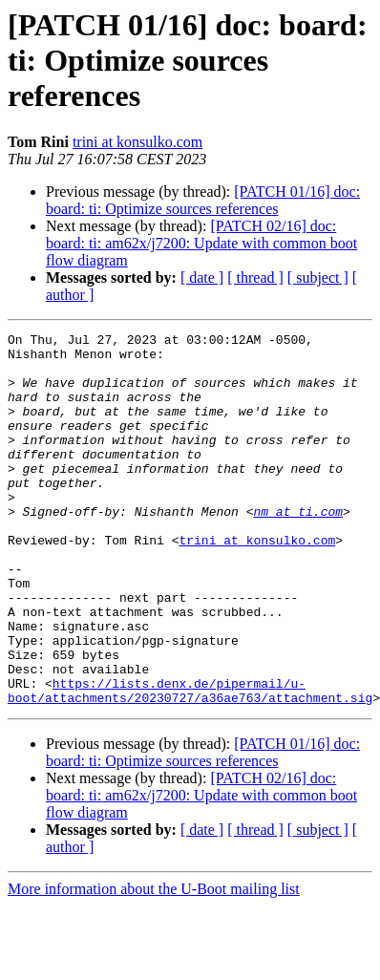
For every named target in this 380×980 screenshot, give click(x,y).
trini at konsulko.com (137, 142)
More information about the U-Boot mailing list (154, 963)
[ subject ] (318, 277)
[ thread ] (255, 277)
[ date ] (202, 277)
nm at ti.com (298, 548)
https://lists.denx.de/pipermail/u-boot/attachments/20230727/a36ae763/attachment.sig (190, 763)
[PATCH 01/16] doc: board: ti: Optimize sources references (203, 200)
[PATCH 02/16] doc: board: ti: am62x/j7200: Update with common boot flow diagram (201, 243)
